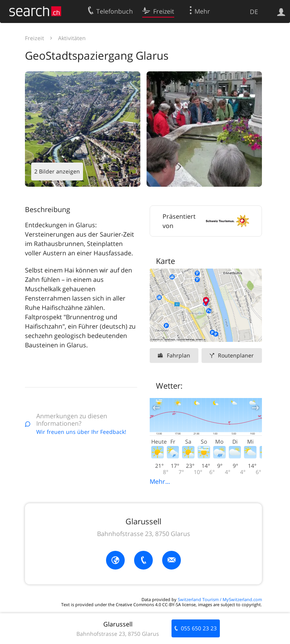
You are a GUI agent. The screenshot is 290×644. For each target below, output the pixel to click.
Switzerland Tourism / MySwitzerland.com (220, 599)
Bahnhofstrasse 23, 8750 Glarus (144, 534)
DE (254, 12)
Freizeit (34, 38)
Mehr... (160, 481)
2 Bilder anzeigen (57, 171)
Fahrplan (179, 355)
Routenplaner (236, 355)
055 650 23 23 (199, 628)
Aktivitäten (72, 38)
